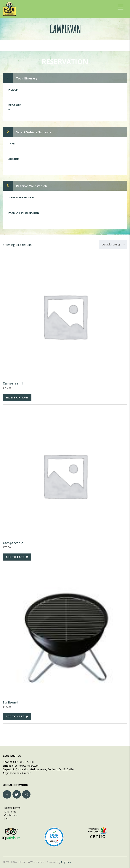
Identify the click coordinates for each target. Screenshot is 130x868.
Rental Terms (12, 808)
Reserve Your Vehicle (32, 186)
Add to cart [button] (15, 557)
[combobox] (113, 245)
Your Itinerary (27, 78)
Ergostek (66, 862)
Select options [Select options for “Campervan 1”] (17, 397)
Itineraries (9, 811)
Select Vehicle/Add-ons (33, 132)
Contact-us (10, 815)
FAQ (6, 819)
